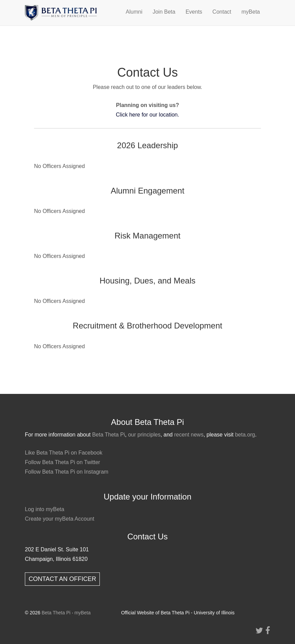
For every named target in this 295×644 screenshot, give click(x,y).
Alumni (134, 12)
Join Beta (164, 12)
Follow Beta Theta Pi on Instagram (67, 472)
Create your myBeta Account (60, 519)
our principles (144, 435)
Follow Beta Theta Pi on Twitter (63, 462)
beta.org (245, 435)
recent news (189, 435)
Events (194, 12)
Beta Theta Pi (108, 435)
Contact (222, 12)
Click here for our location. (147, 115)
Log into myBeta (45, 509)
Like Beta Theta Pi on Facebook (64, 453)
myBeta (251, 12)
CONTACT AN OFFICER (62, 579)
